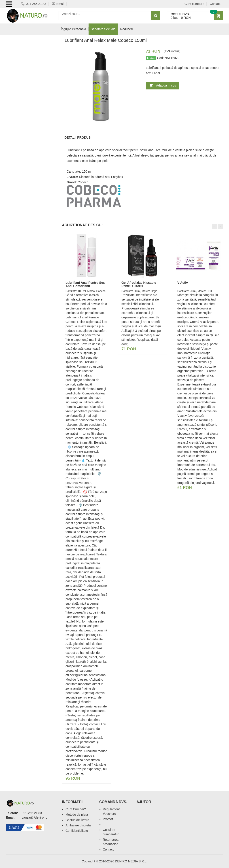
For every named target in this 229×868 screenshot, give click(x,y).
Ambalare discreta (78, 825)
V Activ (183, 283)
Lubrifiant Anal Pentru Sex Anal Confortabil (85, 284)
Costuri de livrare (77, 820)
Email (58, 4)
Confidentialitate (77, 831)
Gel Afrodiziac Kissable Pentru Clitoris (139, 284)
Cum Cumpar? (76, 809)
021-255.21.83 (34, 4)
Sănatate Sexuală (103, 29)
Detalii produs (77, 138)
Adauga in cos (166, 85)
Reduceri (126, 29)
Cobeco (83, 182)
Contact (215, 4)
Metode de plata (77, 815)
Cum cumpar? (194, 4)
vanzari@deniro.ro (35, 817)
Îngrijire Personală (73, 29)
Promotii (109, 819)
